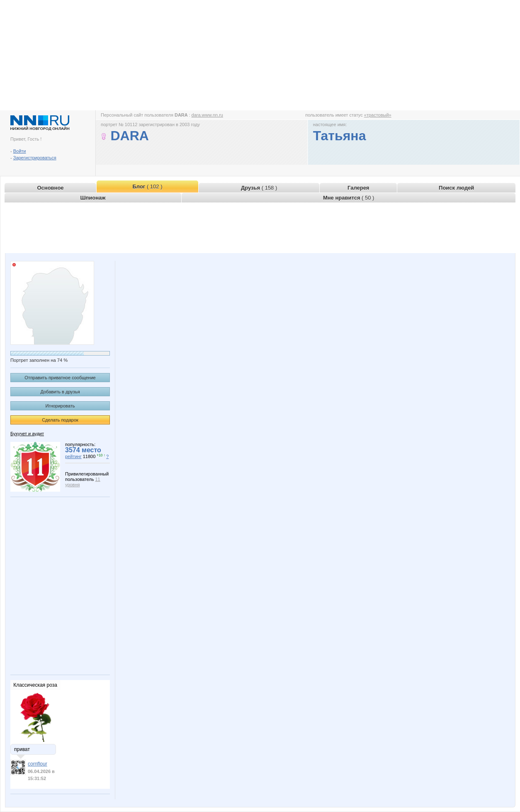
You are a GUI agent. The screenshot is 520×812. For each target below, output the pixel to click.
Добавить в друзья (60, 392)
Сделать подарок (60, 420)
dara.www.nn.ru (207, 115)
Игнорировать (60, 406)
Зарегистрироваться (35, 158)
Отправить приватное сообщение (60, 378)
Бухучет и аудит (27, 434)
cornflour (38, 764)
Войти (20, 151)
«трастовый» (378, 115)
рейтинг (73, 456)
